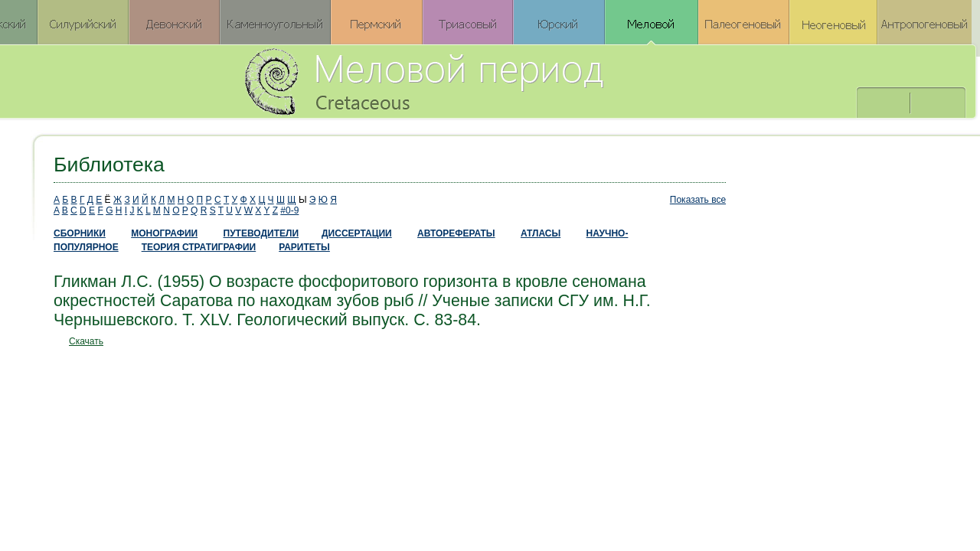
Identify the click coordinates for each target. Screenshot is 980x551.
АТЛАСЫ (541, 233)
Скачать (86, 341)
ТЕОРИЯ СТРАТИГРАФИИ (199, 247)
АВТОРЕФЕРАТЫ (456, 233)
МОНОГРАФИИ (164, 233)
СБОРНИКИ (80, 233)
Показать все (698, 200)
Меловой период (509, 80)
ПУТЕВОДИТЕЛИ (261, 233)
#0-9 (289, 210)
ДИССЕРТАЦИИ (357, 233)
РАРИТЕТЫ (304, 247)
